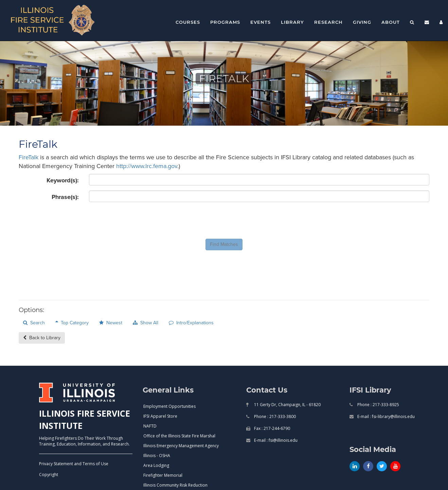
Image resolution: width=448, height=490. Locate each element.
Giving (362, 22)
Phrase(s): (65, 197)
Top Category (72, 323)
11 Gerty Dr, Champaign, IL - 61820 (287, 405)
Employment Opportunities (169, 406)
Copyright (49, 475)
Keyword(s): (63, 180)
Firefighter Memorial (163, 475)
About (391, 22)
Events (261, 22)
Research (328, 22)
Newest (111, 323)
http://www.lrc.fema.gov (147, 166)
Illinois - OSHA (157, 456)
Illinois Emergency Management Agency (181, 446)
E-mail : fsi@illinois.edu (275, 440)
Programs (225, 22)
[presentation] (141, 220)
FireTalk (29, 157)
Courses (188, 22)
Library (292, 22)
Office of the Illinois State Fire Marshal (179, 436)
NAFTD (150, 426)
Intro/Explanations (191, 323)
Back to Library (42, 338)
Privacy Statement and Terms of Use (74, 464)
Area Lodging (156, 465)
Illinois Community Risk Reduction (175, 485)
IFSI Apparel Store (160, 416)
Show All (146, 323)
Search (34, 323)
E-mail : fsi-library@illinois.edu (386, 416)
